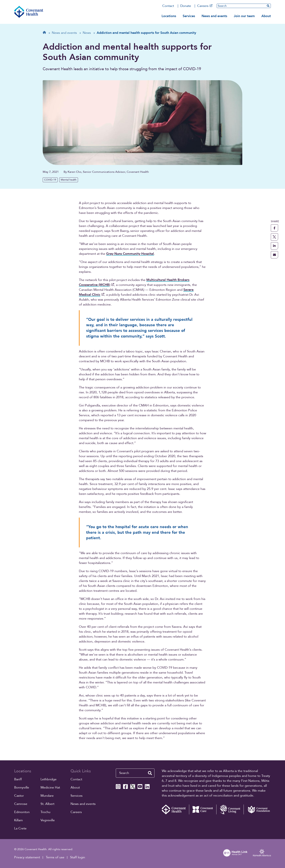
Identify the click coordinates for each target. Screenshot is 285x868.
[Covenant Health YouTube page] (140, 787)
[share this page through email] (274, 255)
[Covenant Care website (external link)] (203, 810)
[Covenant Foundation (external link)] (257, 810)
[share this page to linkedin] (274, 246)
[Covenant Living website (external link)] (230, 810)
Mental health (69, 180)
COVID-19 (50, 180)
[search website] (268, 6)
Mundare (47, 796)
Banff (18, 779)
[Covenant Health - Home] (175, 810)
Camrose (21, 804)
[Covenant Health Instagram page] (118, 787)
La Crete (20, 828)
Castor (19, 796)
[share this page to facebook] (274, 228)
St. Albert (47, 804)
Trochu (45, 812)
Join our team (244, 16)
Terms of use (55, 857)
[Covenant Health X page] (133, 787)
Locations (169, 16)
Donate (186, 6)
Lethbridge (49, 779)
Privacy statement (27, 857)
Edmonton (22, 812)
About (266, 16)
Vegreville (48, 820)
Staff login (78, 857)
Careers (205, 6)
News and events (214, 16)
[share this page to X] (274, 237)
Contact (168, 6)
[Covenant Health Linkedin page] (147, 787)
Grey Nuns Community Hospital (130, 254)
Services (189, 16)
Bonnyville (22, 788)
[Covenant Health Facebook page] (125, 787)
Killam (18, 820)
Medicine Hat (50, 788)
